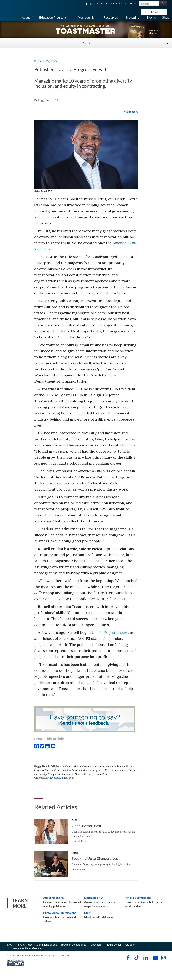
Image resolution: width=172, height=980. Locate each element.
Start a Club (116, 3)
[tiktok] (127, 116)
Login (90, 3)
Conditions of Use (47, 949)
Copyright (96, 949)
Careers (130, 949)
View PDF (153, 37)
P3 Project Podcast (114, 637)
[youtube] (134, 116)
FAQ (10, 949)
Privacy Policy (24, 949)
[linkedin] (130, 116)
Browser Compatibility (74, 949)
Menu (86, 47)
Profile (38, 65)
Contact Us (131, 3)
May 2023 (51, 65)
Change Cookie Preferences (27, 953)
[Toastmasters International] (17, 12)
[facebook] (125, 116)
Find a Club (102, 3)
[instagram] (137, 116)
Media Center (113, 949)
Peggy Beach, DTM (49, 104)
